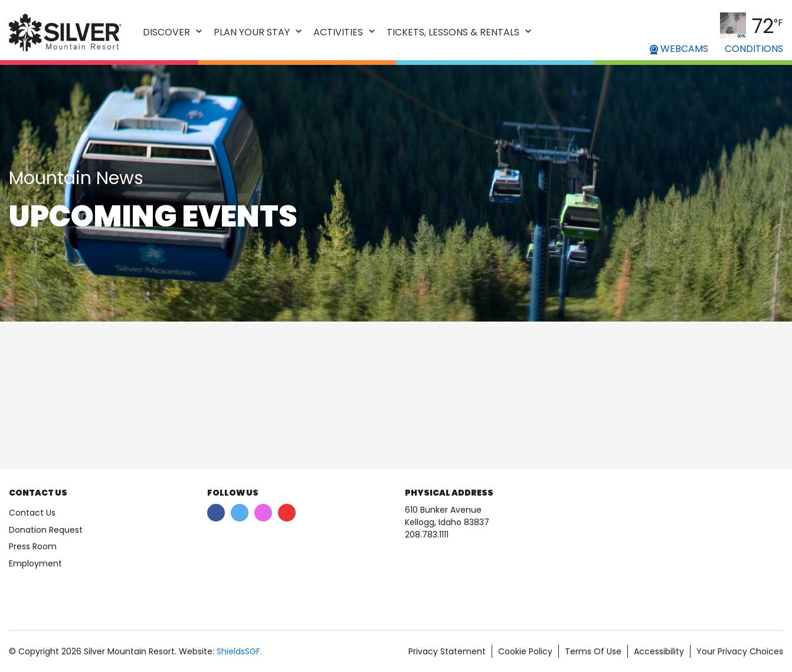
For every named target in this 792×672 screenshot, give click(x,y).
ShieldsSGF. (239, 651)
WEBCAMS (679, 49)
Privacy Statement (447, 651)
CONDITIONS (754, 49)
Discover (166, 32)
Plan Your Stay (252, 32)
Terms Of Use (593, 651)
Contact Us (32, 513)
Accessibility (659, 651)
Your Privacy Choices (740, 651)
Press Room (33, 546)
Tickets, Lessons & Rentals (453, 32)
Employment (35, 563)
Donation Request (46, 530)
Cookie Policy (525, 651)
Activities (338, 32)
